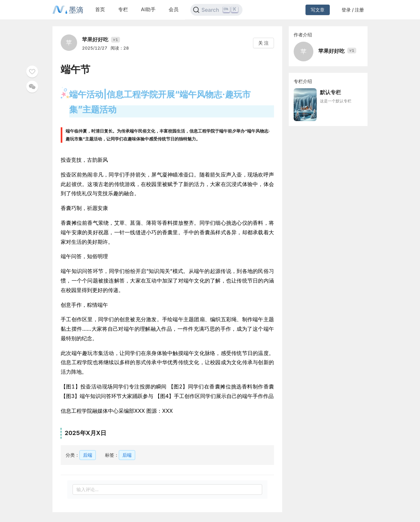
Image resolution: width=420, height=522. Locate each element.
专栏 (123, 9)
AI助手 (148, 9)
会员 (174, 9)
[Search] (216, 10)
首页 (100, 9)
